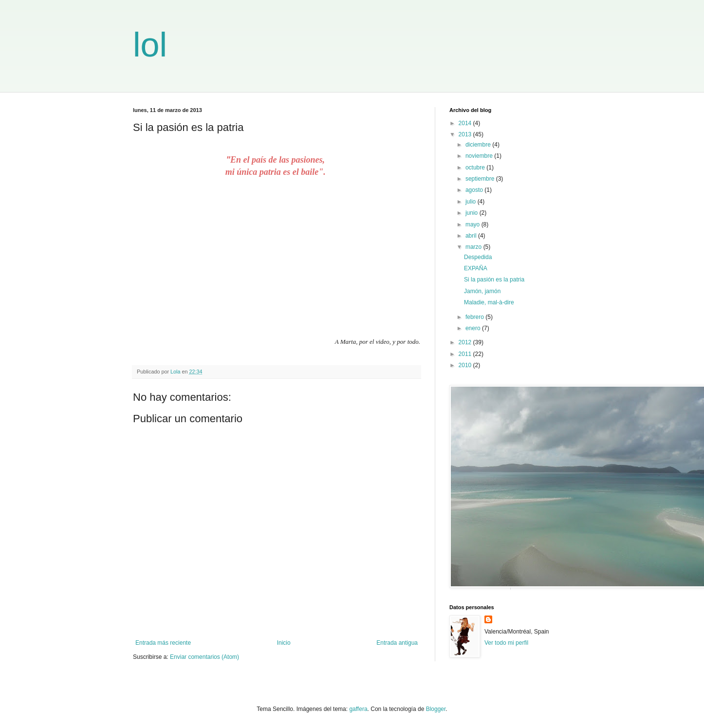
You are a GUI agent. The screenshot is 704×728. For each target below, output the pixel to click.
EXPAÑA (476, 268)
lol (150, 45)
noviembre (480, 156)
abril (472, 236)
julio (472, 202)
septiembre (481, 179)
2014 (466, 123)
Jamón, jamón (482, 291)
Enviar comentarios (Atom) (204, 657)
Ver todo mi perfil (506, 643)
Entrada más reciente (163, 643)
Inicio (284, 643)
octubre (476, 168)
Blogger (436, 709)
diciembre (479, 145)
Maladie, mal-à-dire (489, 302)
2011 (466, 354)
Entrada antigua (397, 643)
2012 (466, 342)
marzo (474, 247)
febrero (475, 317)
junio (472, 213)
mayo (473, 224)
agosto (475, 190)
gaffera (358, 709)
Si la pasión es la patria (494, 280)
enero (474, 328)
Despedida (478, 257)
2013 (466, 134)
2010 (466, 365)
